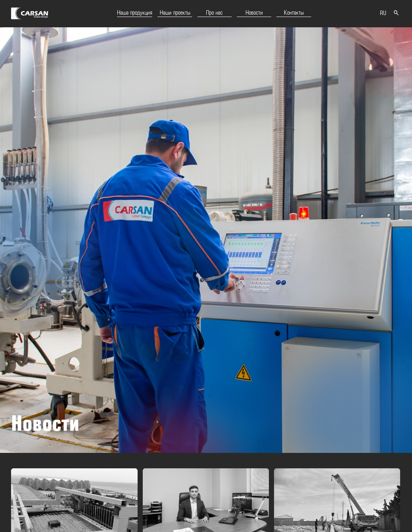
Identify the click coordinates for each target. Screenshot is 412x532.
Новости (254, 13)
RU (383, 13)
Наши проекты (175, 13)
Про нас (214, 13)
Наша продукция (135, 13)
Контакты (294, 13)
